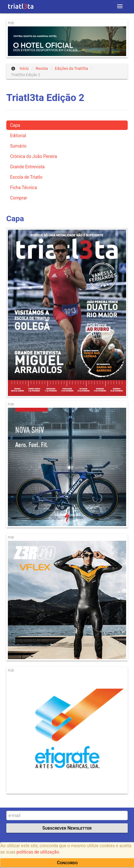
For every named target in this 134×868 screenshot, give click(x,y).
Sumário (18, 146)
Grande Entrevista (27, 167)
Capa (15, 125)
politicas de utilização (38, 852)
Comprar (19, 198)
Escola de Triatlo (26, 177)
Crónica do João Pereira (33, 156)
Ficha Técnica (24, 188)
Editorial (18, 136)
